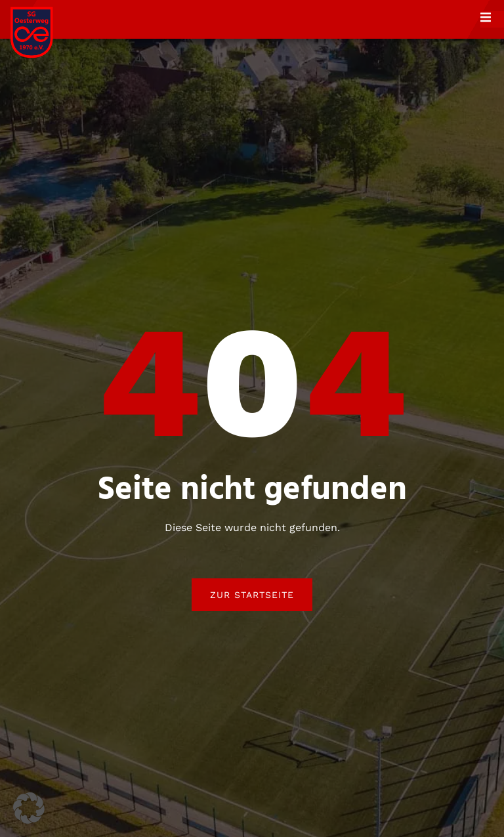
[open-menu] (492, 19)
